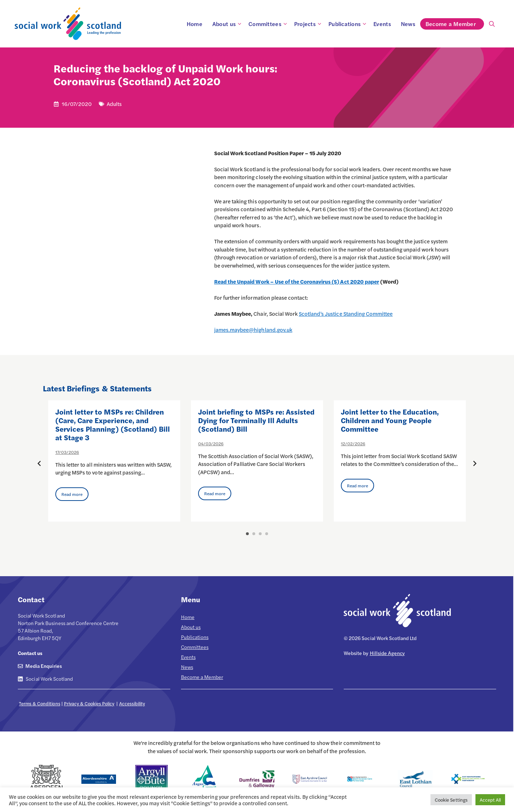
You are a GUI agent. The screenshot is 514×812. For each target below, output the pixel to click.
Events (382, 24)
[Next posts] (475, 463)
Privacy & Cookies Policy (89, 703)
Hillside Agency (387, 653)
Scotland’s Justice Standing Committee (346, 313)
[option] (114, 461)
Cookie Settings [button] (451, 800)
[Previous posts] (39, 463)
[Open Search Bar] (492, 24)
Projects (309, 24)
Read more (72, 494)
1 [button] (247, 534)
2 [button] (254, 534)
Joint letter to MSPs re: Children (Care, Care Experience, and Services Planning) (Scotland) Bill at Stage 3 (113, 424)
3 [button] (260, 534)
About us (228, 24)
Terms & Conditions (40, 703)
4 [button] (267, 534)
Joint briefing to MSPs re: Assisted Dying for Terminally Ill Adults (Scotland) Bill (256, 420)
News (408, 24)
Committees (269, 24)
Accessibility (132, 703)
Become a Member (455, 24)
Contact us (30, 653)
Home (195, 24)
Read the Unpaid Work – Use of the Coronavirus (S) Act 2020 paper (297, 281)
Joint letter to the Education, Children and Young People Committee (390, 420)
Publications (348, 24)
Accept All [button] (490, 800)
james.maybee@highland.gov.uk (253, 329)
